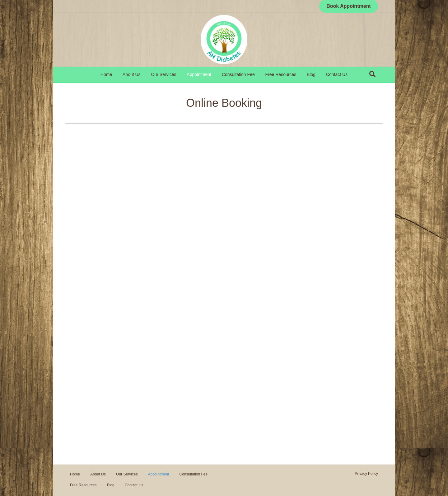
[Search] (372, 74)
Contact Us (337, 74)
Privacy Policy (366, 474)
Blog (311, 74)
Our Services (164, 74)
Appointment (199, 74)
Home (106, 74)
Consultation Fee (238, 74)
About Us (132, 74)
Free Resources (281, 74)
